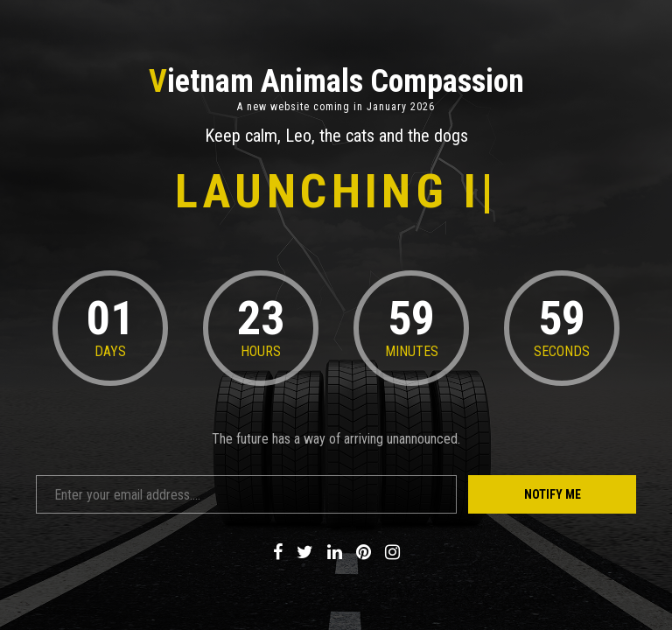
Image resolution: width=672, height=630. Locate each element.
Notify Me (553, 494)
